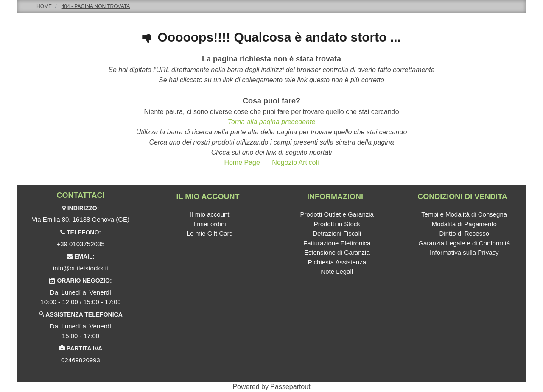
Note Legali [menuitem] (337, 271)
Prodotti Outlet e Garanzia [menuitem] (337, 214)
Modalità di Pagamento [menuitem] (464, 224)
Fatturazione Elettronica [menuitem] (337, 243)
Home (44, 6)
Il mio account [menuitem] (210, 214)
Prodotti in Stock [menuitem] (337, 224)
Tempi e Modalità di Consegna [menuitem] (464, 214)
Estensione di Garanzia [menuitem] (337, 252)
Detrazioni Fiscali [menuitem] (337, 233)
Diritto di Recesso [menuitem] (464, 233)
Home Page (242, 163)
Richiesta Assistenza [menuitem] (337, 262)
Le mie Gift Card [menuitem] (210, 233)
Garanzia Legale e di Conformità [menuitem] (464, 243)
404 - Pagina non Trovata (96, 6)
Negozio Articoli (295, 163)
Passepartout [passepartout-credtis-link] (290, 387)
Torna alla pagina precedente (272, 122)
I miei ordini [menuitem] (210, 224)
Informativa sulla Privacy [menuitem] (464, 252)
